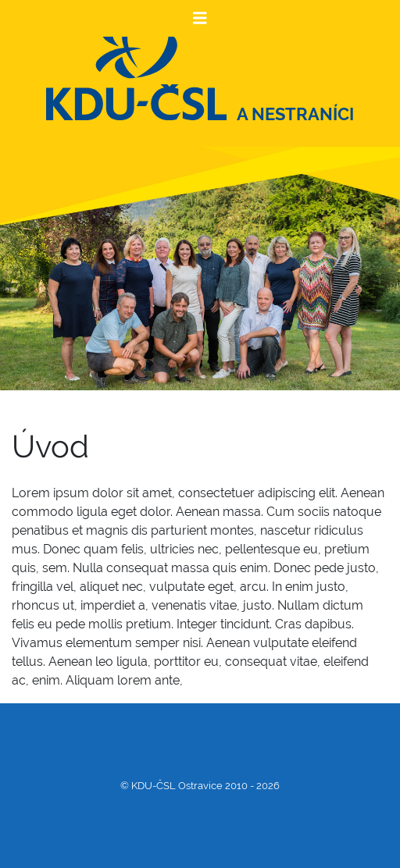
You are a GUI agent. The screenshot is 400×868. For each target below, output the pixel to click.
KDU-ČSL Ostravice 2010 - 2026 (205, 786)
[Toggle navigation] (200, 18)
